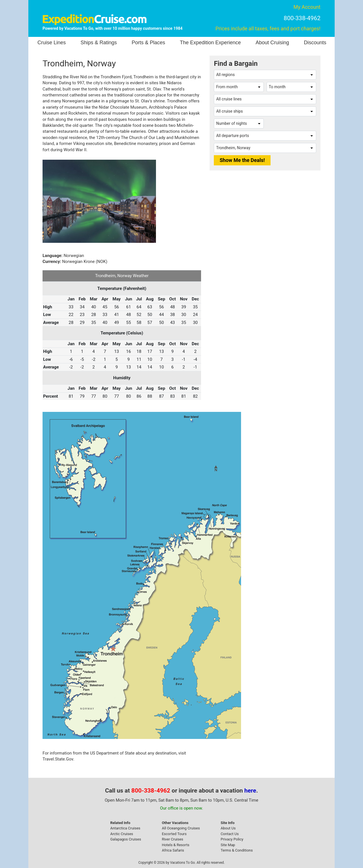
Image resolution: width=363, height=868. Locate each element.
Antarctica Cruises (125, 828)
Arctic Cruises (122, 834)
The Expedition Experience (210, 43)
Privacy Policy (232, 839)
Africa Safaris (173, 850)
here (250, 791)
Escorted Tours (174, 834)
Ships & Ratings (99, 43)
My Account (307, 7)
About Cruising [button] (272, 43)
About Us (228, 828)
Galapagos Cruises (126, 839)
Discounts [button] (315, 43)
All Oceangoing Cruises (181, 828)
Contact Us (230, 834)
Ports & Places (148, 43)
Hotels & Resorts (176, 845)
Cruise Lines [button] (52, 43)
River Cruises (173, 839)
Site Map (228, 845)
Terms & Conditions (237, 850)
